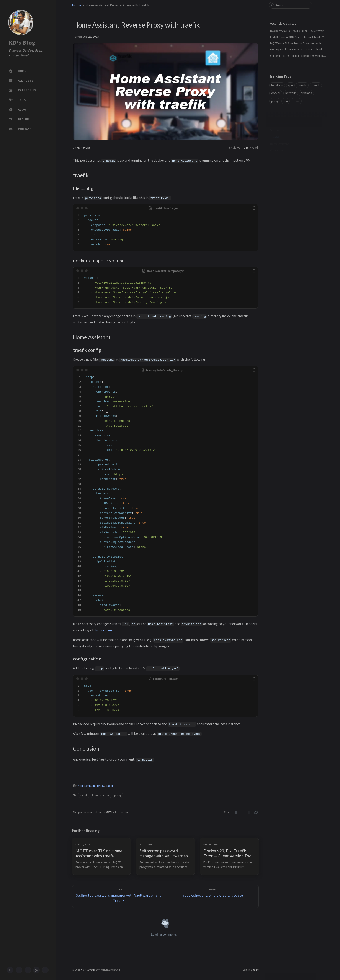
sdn (286, 101)
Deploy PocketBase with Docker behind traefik (301, 49)
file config (279, 137)
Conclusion (277, 157)
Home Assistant (279, 150)
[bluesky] (28, 970)
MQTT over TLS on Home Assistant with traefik (300, 43)
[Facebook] (243, 813)
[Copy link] (256, 813)
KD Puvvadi (84, 148)
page (256, 970)
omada (302, 85)
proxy (101, 786)
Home (77, 5)
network (291, 93)
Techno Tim (103, 630)
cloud (296, 101)
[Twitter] (236, 813)
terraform (277, 85)
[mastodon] (45, 970)
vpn (290, 85)
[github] (10, 970)
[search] (292, 5)
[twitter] (19, 970)
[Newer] (212, 896)
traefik (110, 786)
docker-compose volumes (289, 144)
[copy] (254, 208)
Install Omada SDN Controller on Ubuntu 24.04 (300, 37)
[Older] (119, 896)
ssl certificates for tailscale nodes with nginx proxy (303, 56)
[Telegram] (249, 813)
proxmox (306, 93)
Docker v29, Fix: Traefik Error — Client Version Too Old (305, 31)
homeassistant (87, 786)
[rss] (36, 970)
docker (276, 93)
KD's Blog (22, 43)
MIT (109, 812)
